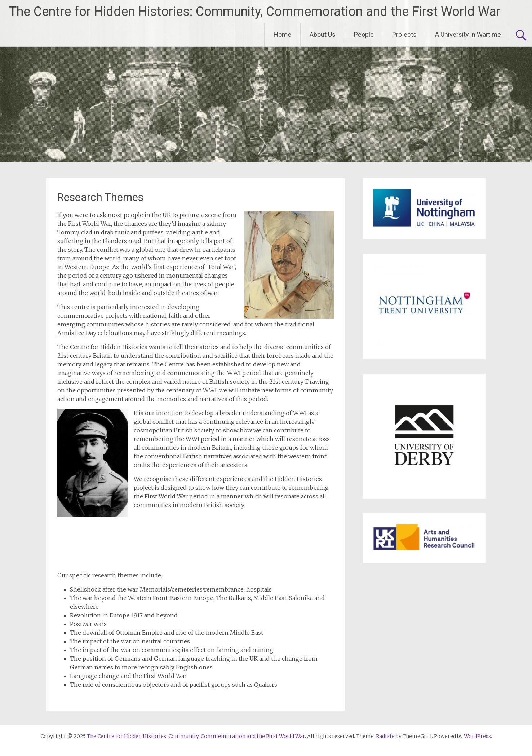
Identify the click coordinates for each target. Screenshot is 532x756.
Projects (404, 34)
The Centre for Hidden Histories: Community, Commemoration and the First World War (255, 12)
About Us (323, 34)
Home (282, 34)
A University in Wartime (468, 34)
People (364, 34)
